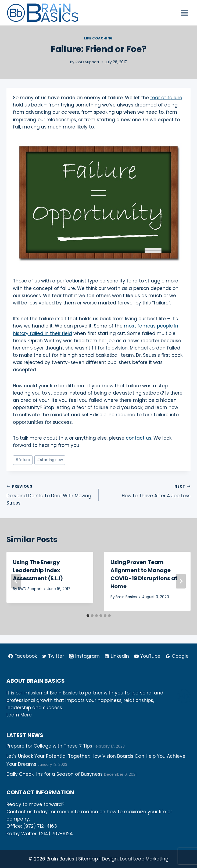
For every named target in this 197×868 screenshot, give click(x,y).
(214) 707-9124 (56, 834)
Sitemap (88, 859)
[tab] (88, 616)
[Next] (181, 581)
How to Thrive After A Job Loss (147, 491)
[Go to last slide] (16, 581)
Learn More (19, 715)
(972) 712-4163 (40, 826)
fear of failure (166, 98)
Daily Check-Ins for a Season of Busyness (55, 774)
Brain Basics (126, 597)
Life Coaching (98, 38)
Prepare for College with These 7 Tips (49, 746)
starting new (50, 460)
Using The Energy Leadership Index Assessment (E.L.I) (38, 570)
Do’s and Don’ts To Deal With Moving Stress (50, 494)
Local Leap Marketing (144, 859)
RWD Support (87, 62)
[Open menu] (184, 13)
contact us (139, 438)
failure (23, 460)
